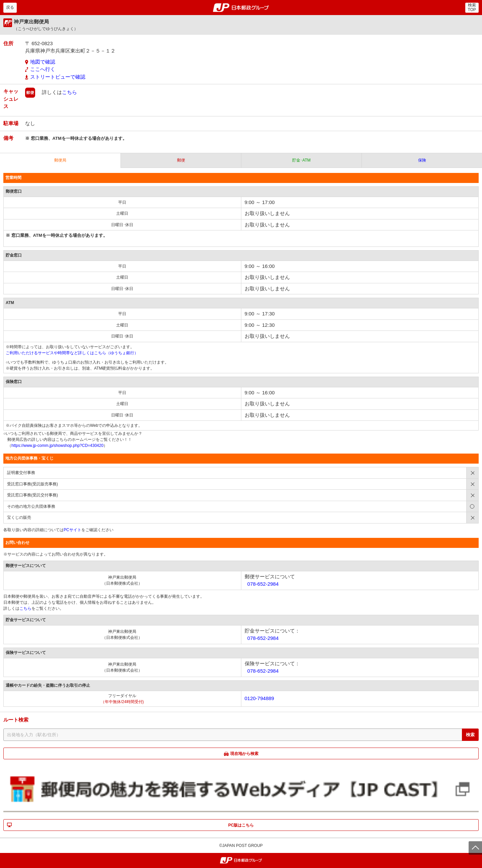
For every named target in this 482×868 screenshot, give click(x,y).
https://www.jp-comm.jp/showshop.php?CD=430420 (57, 446)
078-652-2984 (263, 584)
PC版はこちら (241, 825)
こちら (69, 92)
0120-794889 (259, 698)
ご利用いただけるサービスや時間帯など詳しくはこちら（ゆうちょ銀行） (72, 353)
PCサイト (72, 530)
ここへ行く (43, 69)
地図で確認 (43, 62)
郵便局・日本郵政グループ (241, 8)
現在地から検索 (244, 754)
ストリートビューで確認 (58, 77)
